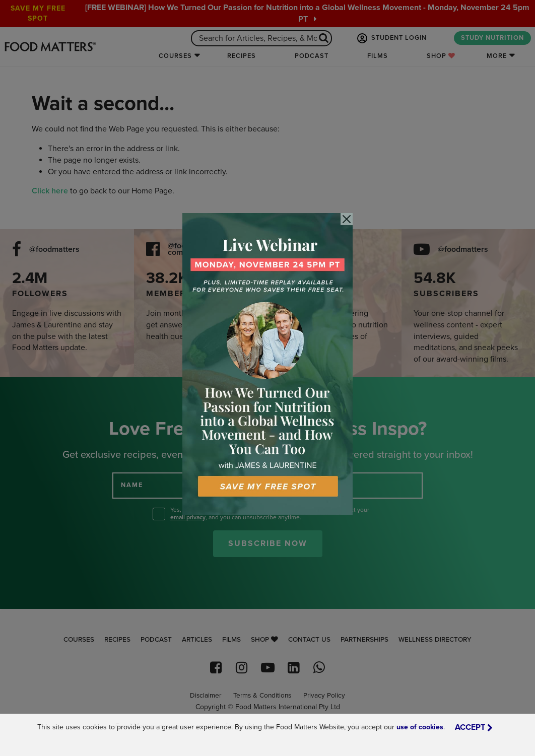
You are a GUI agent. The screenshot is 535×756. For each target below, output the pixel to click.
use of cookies (420, 727)
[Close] (347, 219)
